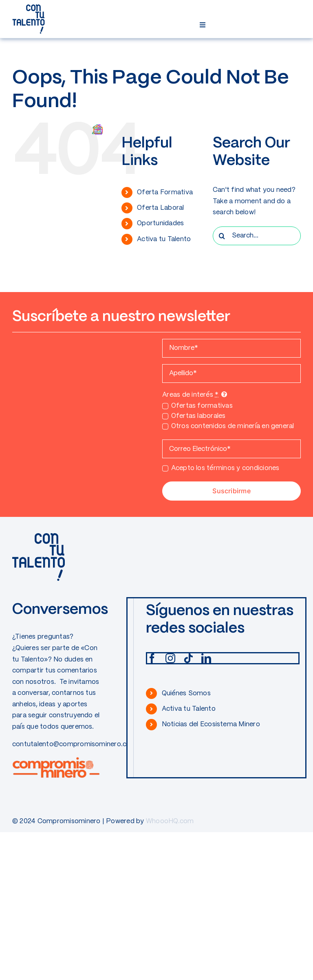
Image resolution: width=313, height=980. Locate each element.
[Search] (222, 236)
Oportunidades (160, 223)
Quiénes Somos (186, 693)
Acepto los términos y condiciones (225, 468)
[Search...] (257, 236)
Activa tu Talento (164, 239)
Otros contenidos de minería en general (233, 426)
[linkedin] (206, 658)
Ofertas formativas (202, 406)
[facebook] (152, 658)
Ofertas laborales (198, 416)
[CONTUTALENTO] (29, 7)
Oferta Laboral (160, 208)
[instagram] (170, 658)
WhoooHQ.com (170, 821)
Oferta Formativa (165, 192)
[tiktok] (188, 658)
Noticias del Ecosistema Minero (211, 724)
